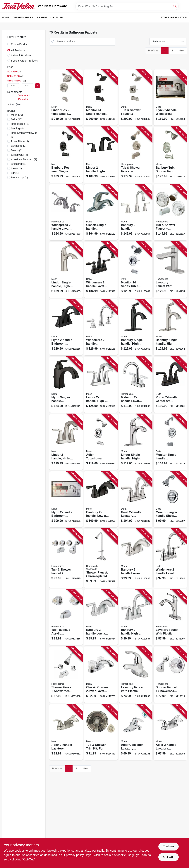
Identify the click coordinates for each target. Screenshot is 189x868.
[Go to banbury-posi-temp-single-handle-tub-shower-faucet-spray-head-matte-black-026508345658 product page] (66, 155)
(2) (19, 146)
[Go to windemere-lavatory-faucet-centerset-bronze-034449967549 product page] (101, 270)
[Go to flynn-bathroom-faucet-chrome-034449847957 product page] (66, 500)
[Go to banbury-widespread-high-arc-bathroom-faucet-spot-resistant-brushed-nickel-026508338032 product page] (136, 212)
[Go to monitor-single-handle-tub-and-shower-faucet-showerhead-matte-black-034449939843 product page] (101, 98)
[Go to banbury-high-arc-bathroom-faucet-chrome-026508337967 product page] (136, 617)
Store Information (174, 17)
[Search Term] (127, 6)
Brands (42, 17)
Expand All (24, 99)
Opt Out (168, 857)
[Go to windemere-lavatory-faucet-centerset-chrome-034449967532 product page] (170, 558)
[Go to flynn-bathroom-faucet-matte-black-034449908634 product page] (66, 327)
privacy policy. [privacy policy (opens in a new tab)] (75, 855)
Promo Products (20, 44)
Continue (168, 846)
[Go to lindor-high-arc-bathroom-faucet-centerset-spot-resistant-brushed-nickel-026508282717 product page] (66, 442)
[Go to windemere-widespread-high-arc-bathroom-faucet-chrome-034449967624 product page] (101, 327)
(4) (17, 128)
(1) (24, 159)
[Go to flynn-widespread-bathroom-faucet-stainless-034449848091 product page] (170, 98)
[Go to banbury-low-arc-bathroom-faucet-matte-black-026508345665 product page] (101, 500)
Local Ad (57, 17)
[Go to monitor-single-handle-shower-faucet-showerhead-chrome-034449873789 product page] (170, 500)
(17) (17, 119)
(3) (24, 135)
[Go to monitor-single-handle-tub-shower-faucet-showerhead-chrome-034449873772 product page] (170, 442)
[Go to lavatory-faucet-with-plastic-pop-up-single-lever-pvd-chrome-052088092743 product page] (170, 617)
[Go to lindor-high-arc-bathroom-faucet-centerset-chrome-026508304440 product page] (101, 385)
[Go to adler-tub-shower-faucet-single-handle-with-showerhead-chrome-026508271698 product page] (101, 442)
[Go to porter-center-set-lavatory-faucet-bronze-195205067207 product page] (170, 385)
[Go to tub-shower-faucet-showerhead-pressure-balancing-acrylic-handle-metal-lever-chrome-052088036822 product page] (170, 212)
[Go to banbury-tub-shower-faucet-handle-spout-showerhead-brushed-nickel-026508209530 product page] (170, 155)
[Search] (175, 6)
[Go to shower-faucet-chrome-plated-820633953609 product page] (101, 558)
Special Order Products (24, 61)
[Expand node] (9, 104)
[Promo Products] (9, 44)
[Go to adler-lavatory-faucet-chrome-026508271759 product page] (170, 732)
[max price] (27, 86)
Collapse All (24, 95)
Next (182, 50)
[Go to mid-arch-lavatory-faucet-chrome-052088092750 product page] (136, 385)
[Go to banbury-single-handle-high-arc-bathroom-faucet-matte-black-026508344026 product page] (136, 327)
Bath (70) (15, 104)
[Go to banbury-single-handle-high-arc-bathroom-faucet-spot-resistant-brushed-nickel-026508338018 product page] (170, 327)
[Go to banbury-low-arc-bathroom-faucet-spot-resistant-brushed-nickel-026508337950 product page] (136, 558)
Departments (22, 17)
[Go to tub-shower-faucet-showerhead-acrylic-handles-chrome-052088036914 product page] (66, 558)
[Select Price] (37, 86)
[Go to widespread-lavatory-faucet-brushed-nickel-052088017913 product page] (66, 212)
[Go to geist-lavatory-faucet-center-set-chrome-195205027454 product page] (136, 500)
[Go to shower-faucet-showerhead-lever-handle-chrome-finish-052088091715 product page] (66, 675)
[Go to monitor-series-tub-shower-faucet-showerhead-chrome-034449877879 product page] (136, 270)
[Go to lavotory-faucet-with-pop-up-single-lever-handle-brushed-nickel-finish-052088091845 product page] (170, 270)
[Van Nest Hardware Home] (19, 6)
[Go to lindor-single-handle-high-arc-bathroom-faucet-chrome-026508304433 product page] (136, 442)
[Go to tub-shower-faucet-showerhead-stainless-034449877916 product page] (136, 98)
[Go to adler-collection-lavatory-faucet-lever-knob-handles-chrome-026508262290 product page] (136, 732)
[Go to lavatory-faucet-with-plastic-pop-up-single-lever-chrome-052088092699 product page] (136, 675)
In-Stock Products (21, 55)
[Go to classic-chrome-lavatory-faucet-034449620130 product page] (101, 675)
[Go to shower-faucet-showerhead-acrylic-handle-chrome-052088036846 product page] (170, 675)
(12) (21, 124)
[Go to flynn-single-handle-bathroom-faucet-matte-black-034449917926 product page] (66, 385)
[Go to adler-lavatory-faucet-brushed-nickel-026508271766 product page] (66, 732)
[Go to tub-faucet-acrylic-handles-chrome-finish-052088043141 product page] (66, 617)
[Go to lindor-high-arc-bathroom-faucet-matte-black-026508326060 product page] (101, 155)
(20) (17, 115)
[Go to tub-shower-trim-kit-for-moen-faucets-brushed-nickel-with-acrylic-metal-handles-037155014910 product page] (101, 732)
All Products (18, 50)
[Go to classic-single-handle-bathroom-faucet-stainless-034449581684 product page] (101, 212)
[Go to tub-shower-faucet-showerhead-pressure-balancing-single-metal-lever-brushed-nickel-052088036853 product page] (136, 155)
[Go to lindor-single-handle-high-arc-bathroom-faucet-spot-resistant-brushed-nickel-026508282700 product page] (66, 270)
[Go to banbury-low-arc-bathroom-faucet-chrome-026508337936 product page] (101, 617)
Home (6, 17)
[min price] (13, 86)
